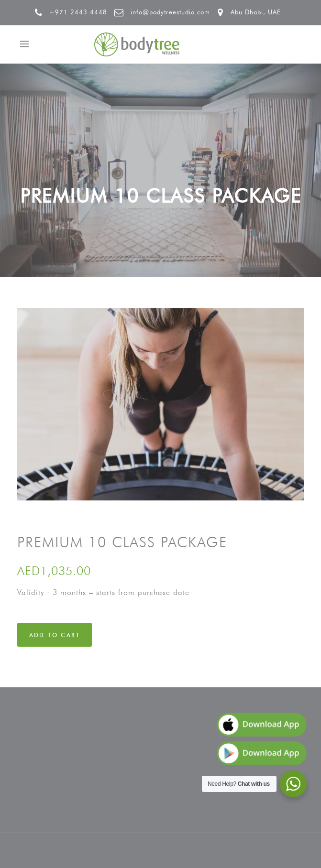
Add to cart (55, 635)
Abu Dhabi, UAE (256, 12)
